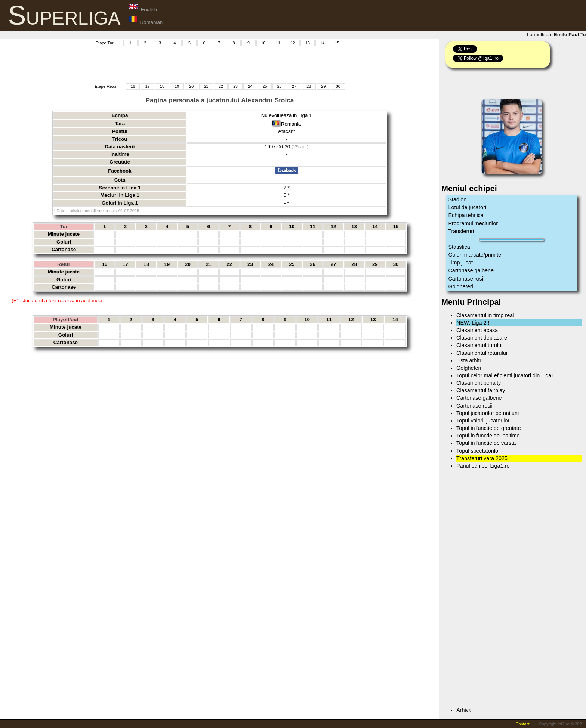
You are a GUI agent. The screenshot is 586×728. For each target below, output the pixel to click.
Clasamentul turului (479, 345)
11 (278, 43)
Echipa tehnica (466, 215)
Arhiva (464, 710)
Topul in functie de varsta (486, 443)
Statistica (459, 247)
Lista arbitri (469, 360)
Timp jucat (460, 263)
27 (294, 86)
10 (263, 43)
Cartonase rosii (466, 279)
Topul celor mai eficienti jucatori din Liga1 (505, 375)
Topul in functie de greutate (489, 428)
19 (177, 86)
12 (293, 43)
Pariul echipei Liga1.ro (483, 466)
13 (308, 43)
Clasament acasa (477, 330)
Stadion (457, 199)
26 (280, 86)
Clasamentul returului (482, 353)
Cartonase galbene (471, 270)
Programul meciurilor (473, 223)
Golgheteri (460, 286)
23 (235, 86)
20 (191, 86)
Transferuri (461, 231)
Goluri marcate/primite (475, 255)
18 (162, 86)
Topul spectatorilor (478, 451)
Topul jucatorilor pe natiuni (488, 413)
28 (309, 86)
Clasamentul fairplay (481, 390)
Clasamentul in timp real (485, 315)
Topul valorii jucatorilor (483, 421)
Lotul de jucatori (467, 207)
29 (324, 86)
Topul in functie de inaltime (488, 436)
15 (337, 43)
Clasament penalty (479, 383)
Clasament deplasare (482, 338)
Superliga (64, 15)
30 (338, 86)
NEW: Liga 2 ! (473, 323)
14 (323, 43)
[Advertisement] (220, 64)
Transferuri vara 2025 (482, 458)
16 (133, 86)
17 (148, 86)
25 (265, 86)
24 (250, 86)
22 (221, 86)
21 (206, 86)
